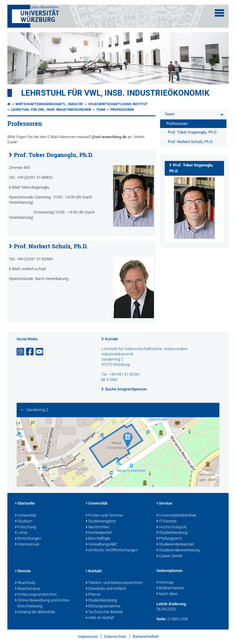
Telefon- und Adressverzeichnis (114, 583)
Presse (93, 595)
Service (164, 504)
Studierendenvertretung (178, 550)
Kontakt (112, 339)
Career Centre (169, 556)
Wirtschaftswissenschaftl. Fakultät (49, 104)
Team (101, 110)
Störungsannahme (103, 606)
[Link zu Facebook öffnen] (30, 352)
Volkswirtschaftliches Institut (118, 104)
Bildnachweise (170, 588)
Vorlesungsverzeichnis (36, 595)
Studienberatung (172, 533)
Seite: (161, 619)
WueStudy (25, 583)
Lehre (21, 533)
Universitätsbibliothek (176, 516)
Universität (26, 516)
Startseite (25, 504)
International (27, 545)
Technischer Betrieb (104, 612)
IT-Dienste (167, 522)
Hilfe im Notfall (100, 618)
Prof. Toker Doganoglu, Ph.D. (54, 155)
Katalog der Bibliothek (35, 612)
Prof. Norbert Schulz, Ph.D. (51, 246)
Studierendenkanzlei (175, 545)
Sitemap (165, 583)
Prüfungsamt (169, 539)
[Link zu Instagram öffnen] (21, 352)
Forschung (26, 527)
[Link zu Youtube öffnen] (40, 352)
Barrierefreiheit (146, 636)
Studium (24, 522)
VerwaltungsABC (102, 545)
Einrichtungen (28, 539)
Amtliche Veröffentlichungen (112, 550)
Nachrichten (98, 527)
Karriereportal (99, 533)
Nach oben (167, 594)
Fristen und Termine (104, 516)
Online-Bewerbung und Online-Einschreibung (43, 604)
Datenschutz (115, 636)
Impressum (88, 636)
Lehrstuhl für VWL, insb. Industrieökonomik (115, 93)
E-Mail (112, 380)
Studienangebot (101, 522)
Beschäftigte (98, 539)
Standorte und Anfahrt (106, 589)
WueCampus (28, 589)
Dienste (23, 571)
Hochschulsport (171, 527)
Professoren (122, 110)
